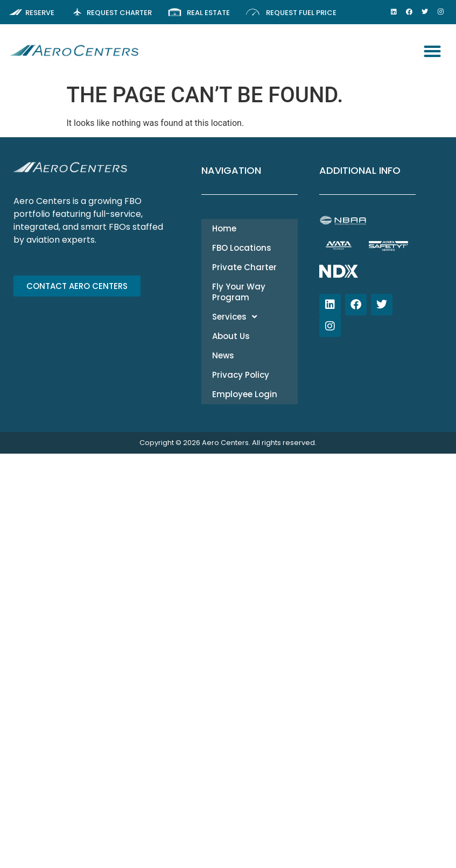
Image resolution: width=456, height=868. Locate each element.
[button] (433, 51)
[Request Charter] (77, 12)
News (223, 355)
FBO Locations (242, 248)
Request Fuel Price (301, 13)
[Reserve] (16, 12)
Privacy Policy (241, 375)
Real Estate (208, 13)
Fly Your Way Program (239, 292)
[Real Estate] (175, 12)
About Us (231, 336)
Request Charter (119, 13)
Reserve (40, 13)
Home (224, 228)
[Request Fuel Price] (253, 12)
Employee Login (245, 394)
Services (234, 317)
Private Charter (244, 267)
